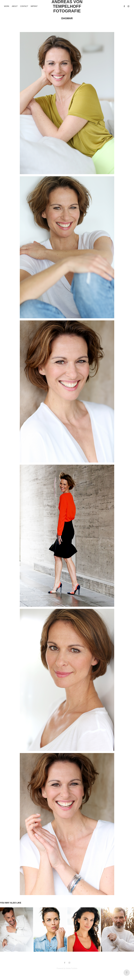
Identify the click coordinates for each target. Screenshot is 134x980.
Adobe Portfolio (72, 968)
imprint (34, 6)
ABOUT (15, 6)
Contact (24, 6)
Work (7, 6)
